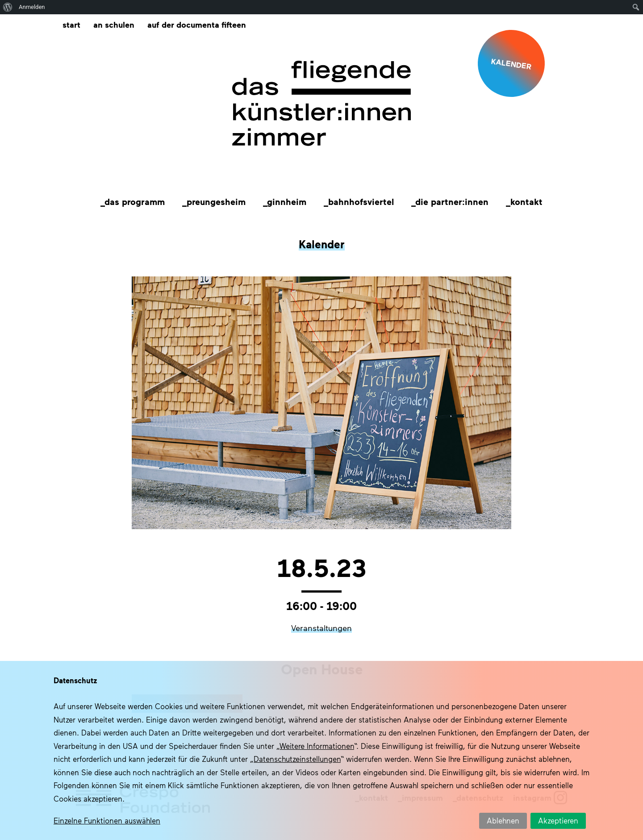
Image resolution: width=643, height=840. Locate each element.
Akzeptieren (558, 820)
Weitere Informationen (317, 746)
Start (71, 24)
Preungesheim (216, 201)
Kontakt (526, 201)
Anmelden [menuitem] (32, 7)
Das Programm (135, 201)
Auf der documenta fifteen (197, 24)
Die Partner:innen (452, 201)
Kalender (322, 244)
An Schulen (114, 24)
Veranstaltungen (321, 628)
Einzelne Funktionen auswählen (107, 820)
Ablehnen (503, 820)
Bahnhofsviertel (361, 201)
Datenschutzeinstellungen (297, 759)
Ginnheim (287, 201)
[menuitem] (8, 7)
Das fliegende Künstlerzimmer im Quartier (321, 104)
